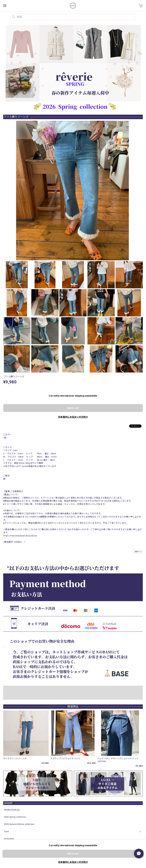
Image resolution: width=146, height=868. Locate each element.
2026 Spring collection (15, 817)
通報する (138, 552)
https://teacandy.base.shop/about (20, 536)
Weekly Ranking (12, 810)
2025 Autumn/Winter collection (19, 824)
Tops (6, 831)
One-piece (9, 839)
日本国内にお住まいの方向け (73, 417)
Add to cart (73, 408)
